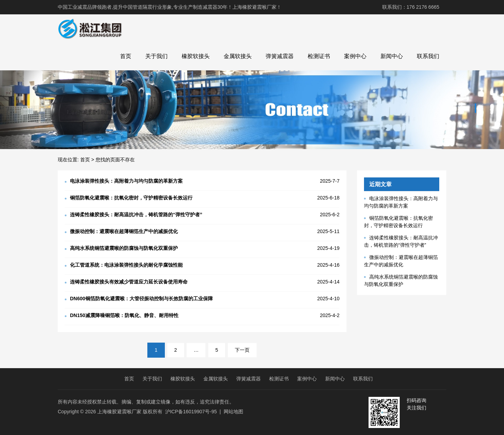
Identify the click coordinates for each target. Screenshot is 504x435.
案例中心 (355, 56)
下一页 (242, 350)
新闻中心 (392, 56)
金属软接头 (238, 56)
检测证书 (319, 56)
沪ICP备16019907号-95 (191, 412)
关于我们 (156, 56)
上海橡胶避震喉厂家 (119, 412)
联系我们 (428, 56)
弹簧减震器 (280, 56)
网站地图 (233, 412)
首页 (126, 56)
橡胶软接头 (196, 56)
